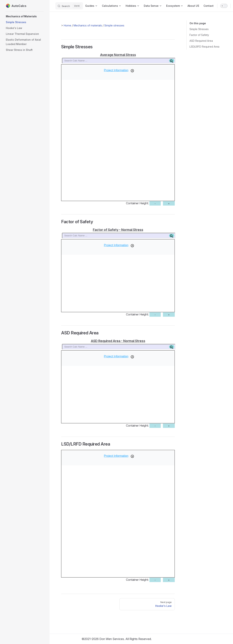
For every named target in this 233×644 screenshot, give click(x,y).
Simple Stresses (199, 29)
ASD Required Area (201, 41)
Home (67, 25)
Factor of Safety (199, 35)
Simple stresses (114, 25)
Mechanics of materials (88, 25)
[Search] (69, 6)
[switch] (224, 6)
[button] (25, 16)
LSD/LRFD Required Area (204, 47)
